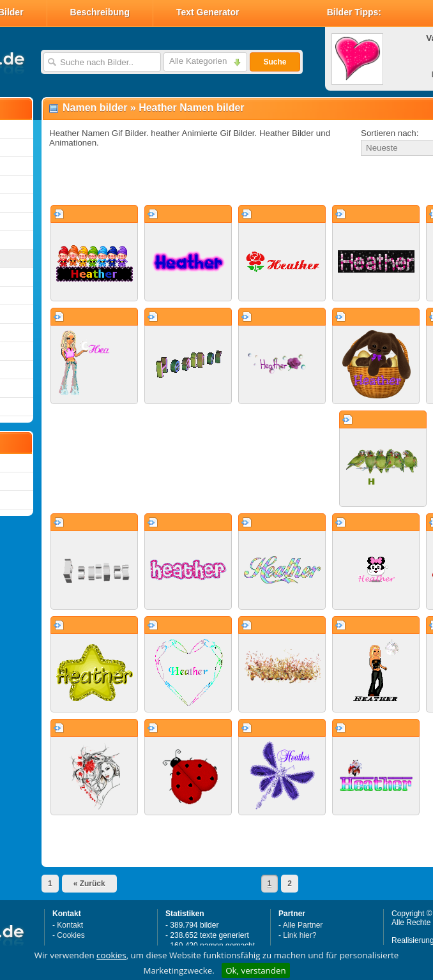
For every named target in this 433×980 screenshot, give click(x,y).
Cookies (71, 935)
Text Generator (208, 12)
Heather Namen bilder (191, 108)
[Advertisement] (193, 181)
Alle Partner (303, 925)
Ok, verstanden (255, 970)
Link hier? (300, 935)
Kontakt (70, 925)
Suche (275, 62)
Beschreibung (100, 12)
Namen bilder (95, 108)
